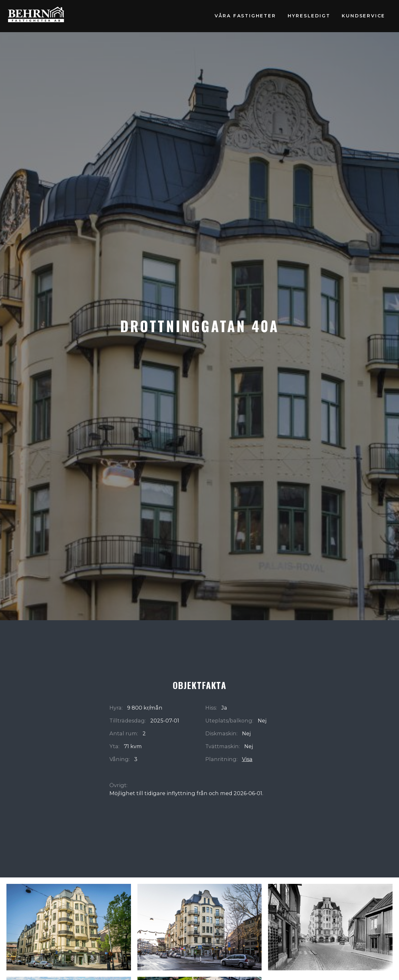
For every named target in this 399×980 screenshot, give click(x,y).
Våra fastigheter (245, 16)
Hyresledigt (309, 16)
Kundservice (363, 16)
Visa (247, 759)
